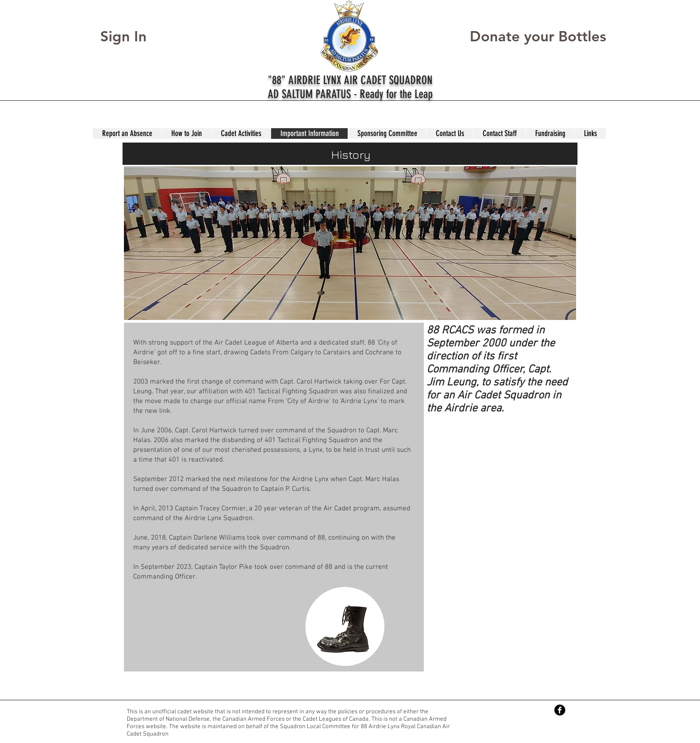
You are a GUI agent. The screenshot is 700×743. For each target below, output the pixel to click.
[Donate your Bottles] (538, 36)
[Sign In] (132, 36)
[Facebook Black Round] (560, 710)
